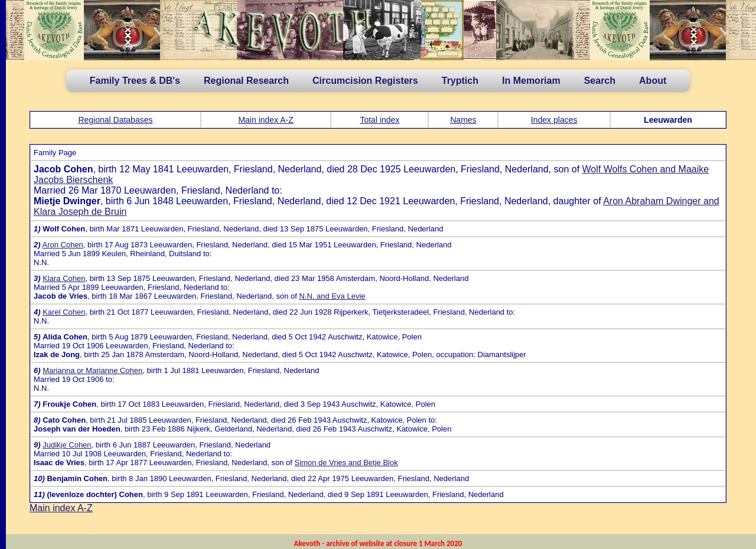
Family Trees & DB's (135, 81)
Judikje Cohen (67, 445)
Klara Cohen (64, 278)
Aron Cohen (62, 245)
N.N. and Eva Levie (333, 296)
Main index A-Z (265, 120)
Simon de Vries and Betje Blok (346, 463)
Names (463, 120)
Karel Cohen (64, 312)
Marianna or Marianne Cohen (92, 370)
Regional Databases (115, 120)
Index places (554, 120)
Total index (379, 120)
